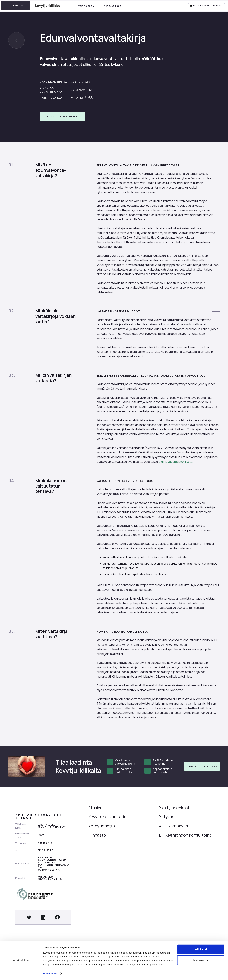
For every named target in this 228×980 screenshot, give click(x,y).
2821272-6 (45, 843)
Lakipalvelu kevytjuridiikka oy (52, 826)
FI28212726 (46, 850)
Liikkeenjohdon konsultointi (186, 835)
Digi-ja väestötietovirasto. (176, 462)
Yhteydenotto (102, 826)
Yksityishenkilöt (174, 808)
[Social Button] (29, 917)
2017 (42, 835)
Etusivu (95, 808)
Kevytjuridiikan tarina (108, 817)
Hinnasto (97, 835)
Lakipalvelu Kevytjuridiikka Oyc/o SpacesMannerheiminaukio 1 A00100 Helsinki (54, 863)
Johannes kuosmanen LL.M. (50, 878)
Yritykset (168, 817)
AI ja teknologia (174, 826)
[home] (53, 6)
